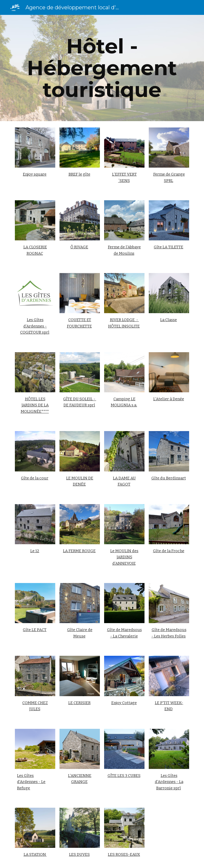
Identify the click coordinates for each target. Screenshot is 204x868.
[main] (102, 68)
